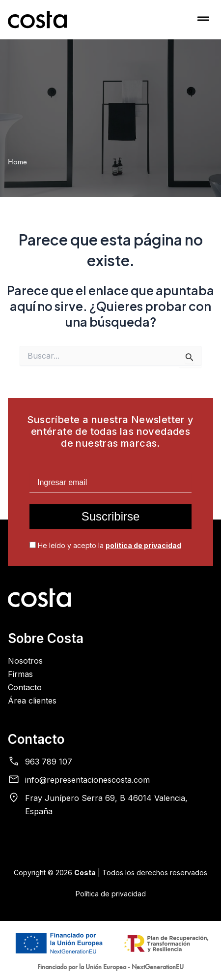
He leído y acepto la (105, 545)
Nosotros (25, 661)
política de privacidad (143, 545)
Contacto (25, 687)
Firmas (20, 674)
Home (17, 162)
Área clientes (32, 701)
